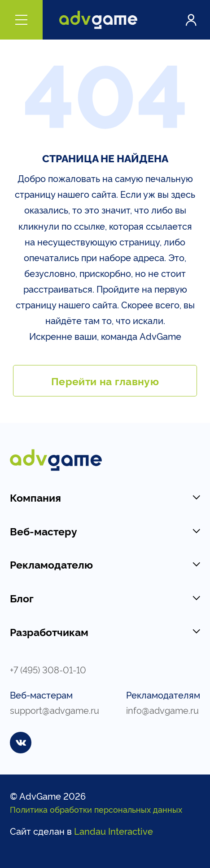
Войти (191, 20)
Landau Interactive (114, 831)
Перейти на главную (105, 381)
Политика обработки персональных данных (96, 809)
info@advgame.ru (162, 710)
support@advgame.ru (55, 710)
